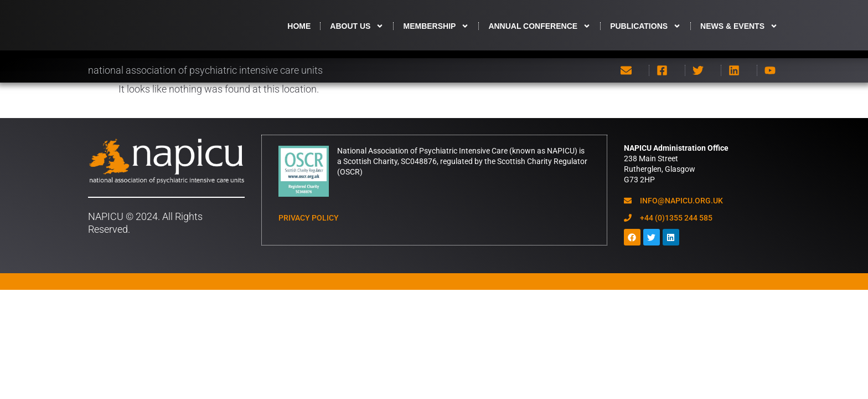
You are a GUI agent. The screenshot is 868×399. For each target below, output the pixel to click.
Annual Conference (539, 34)
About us (357, 34)
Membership (436, 34)
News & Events (739, 34)
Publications (645, 34)
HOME (299, 34)
